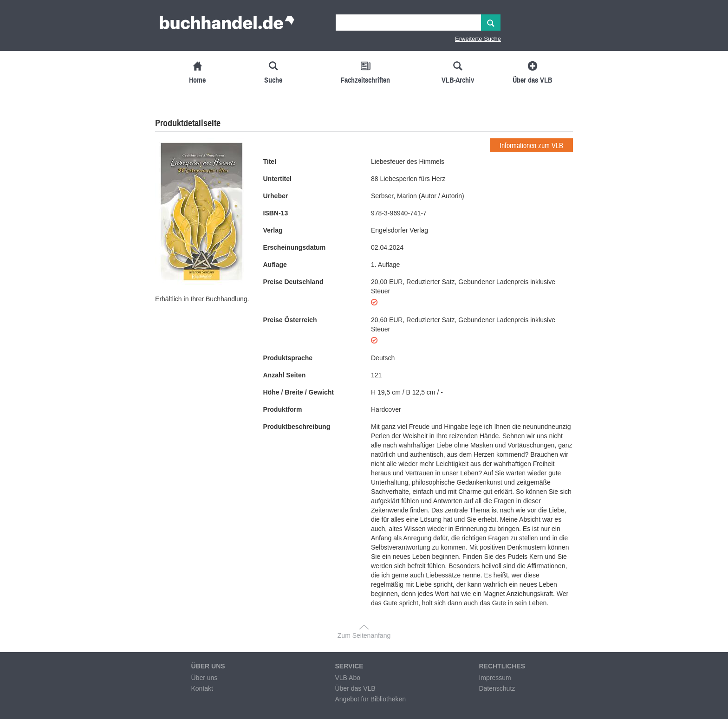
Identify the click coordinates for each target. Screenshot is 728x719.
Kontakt (202, 688)
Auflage (275, 265)
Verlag (273, 230)
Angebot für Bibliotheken (370, 699)
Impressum (495, 678)
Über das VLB (355, 688)
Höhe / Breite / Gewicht (299, 392)
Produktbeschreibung (297, 427)
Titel (270, 162)
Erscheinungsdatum (295, 247)
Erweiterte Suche (478, 39)
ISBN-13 (276, 213)
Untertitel (277, 179)
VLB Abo (348, 678)
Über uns (204, 678)
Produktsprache (288, 358)
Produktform (283, 409)
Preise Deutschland (293, 282)
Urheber (276, 196)
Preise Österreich (290, 320)
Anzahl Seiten (285, 375)
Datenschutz (497, 688)
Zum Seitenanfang (364, 635)
